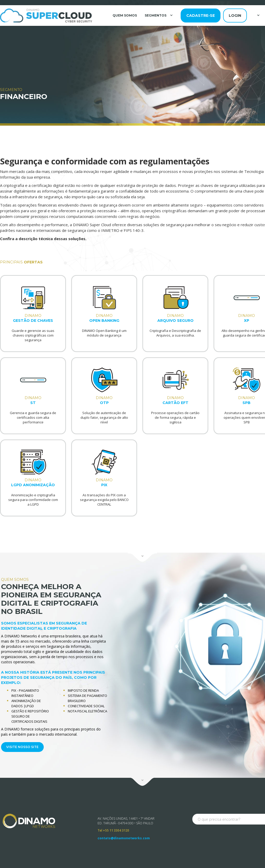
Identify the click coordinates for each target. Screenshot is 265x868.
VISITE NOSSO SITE (21, 746)
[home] (46, 16)
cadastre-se (201, 16)
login (235, 16)
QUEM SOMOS (125, 15)
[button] (159, 15)
